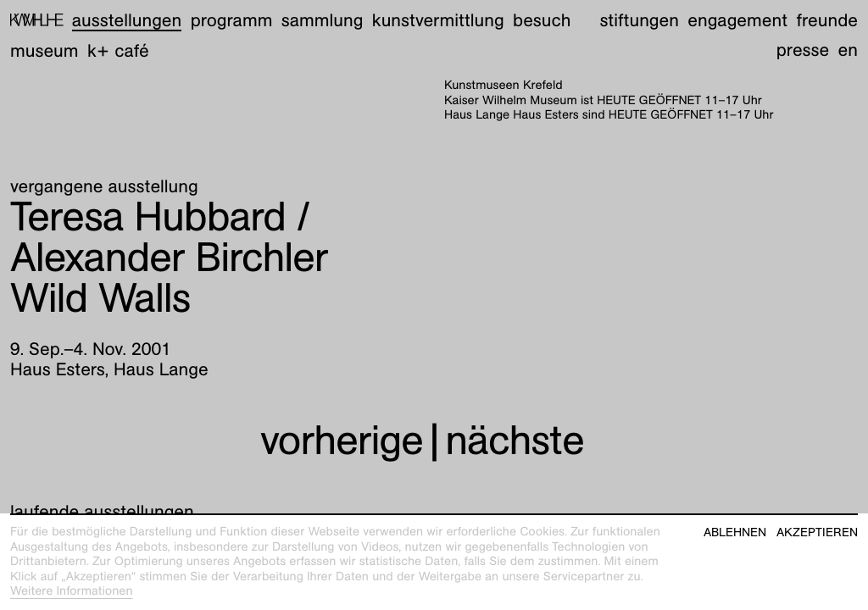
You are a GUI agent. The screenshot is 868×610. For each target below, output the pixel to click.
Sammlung (323, 20)
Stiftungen (639, 20)
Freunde (827, 20)
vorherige (342, 440)
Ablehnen (735, 532)
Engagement (737, 20)
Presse (803, 50)
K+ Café (118, 50)
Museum (45, 50)
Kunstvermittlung (438, 20)
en (848, 50)
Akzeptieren (817, 532)
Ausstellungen (127, 20)
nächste (515, 440)
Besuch (542, 20)
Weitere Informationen (72, 591)
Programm (232, 20)
